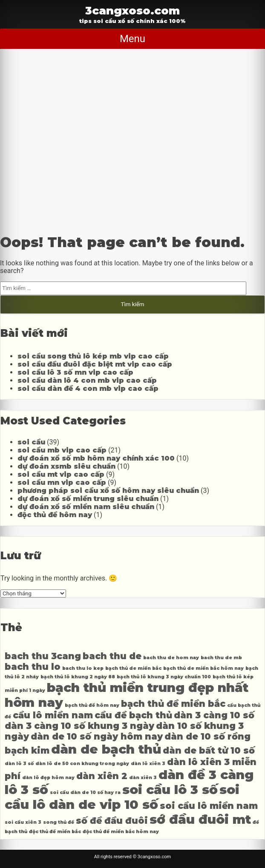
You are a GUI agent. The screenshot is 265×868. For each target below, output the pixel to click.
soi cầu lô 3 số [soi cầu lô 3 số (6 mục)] (170, 790)
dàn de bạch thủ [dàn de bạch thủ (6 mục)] (106, 749)
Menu (132, 39)
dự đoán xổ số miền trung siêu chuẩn (88, 499)
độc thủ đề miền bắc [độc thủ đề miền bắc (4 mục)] (55, 832)
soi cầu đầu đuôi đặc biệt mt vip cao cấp (95, 364)
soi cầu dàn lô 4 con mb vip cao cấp (87, 380)
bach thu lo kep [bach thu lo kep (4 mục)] (83, 668)
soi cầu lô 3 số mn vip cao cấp (75, 372)
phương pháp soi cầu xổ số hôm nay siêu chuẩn (108, 491)
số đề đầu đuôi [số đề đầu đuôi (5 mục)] (112, 821)
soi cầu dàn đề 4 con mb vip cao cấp (88, 388)
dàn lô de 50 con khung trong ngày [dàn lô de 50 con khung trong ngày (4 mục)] (82, 764)
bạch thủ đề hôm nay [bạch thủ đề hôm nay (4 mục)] (92, 705)
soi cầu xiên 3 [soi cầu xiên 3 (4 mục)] (23, 822)
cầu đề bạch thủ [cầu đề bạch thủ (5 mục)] (133, 715)
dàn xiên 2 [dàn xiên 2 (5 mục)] (102, 776)
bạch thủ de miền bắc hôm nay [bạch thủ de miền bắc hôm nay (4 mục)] (203, 668)
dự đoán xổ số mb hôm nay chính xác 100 (96, 458)
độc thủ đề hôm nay (55, 515)
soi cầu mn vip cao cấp (62, 482)
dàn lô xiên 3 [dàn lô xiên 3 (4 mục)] (148, 764)
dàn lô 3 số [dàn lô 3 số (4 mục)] (19, 764)
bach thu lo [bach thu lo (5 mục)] (33, 667)
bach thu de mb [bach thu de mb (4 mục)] (221, 658)
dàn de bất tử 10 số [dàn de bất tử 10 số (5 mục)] (209, 750)
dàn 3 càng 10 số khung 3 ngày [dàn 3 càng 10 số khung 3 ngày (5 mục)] (79, 726)
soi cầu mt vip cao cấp (61, 474)
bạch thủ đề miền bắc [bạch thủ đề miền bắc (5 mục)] (173, 704)
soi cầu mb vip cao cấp (62, 450)
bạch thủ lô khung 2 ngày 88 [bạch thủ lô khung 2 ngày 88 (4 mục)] (78, 677)
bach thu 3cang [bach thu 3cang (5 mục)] (43, 656)
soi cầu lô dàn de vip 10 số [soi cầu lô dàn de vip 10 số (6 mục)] (122, 797)
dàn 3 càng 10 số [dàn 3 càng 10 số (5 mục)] (214, 715)
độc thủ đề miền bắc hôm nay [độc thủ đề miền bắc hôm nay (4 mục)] (121, 832)
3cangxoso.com (132, 10)
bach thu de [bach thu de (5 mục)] (112, 656)
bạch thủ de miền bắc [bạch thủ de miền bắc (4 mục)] (133, 668)
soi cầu (31, 442)
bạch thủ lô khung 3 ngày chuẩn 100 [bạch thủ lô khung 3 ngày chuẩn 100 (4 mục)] (164, 677)
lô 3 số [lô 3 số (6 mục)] (26, 790)
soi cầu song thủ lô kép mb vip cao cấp (93, 356)
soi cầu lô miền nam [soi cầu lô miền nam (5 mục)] (209, 806)
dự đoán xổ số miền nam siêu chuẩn (86, 507)
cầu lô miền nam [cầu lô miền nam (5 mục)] (53, 715)
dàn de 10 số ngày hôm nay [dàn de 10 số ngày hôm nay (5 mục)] (97, 736)
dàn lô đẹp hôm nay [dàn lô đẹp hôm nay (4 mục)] (48, 778)
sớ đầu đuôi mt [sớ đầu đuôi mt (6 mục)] (200, 819)
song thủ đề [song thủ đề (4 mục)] (59, 822)
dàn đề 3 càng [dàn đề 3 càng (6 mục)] (206, 775)
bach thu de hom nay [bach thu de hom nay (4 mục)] (171, 658)
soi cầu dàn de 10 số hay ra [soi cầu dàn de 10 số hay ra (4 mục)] (85, 793)
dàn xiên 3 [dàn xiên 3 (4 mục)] (143, 778)
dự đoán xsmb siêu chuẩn (66, 466)
